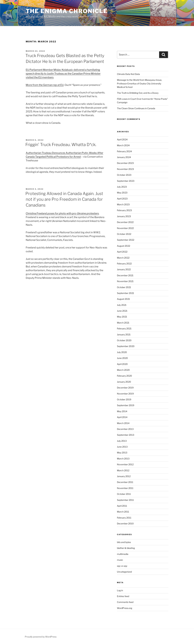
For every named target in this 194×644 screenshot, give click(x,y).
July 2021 (122, 305)
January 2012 (124, 476)
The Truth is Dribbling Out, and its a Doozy (138, 93)
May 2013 (122, 453)
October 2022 (124, 234)
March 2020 (123, 370)
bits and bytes (124, 542)
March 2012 (123, 470)
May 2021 (122, 317)
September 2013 (126, 435)
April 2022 (122, 252)
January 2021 (124, 334)
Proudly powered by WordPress (41, 637)
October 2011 (124, 494)
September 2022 (126, 240)
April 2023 (122, 199)
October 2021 (124, 287)
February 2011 (124, 518)
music (120, 560)
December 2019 (125, 388)
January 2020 (124, 382)
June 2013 (122, 447)
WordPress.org (125, 608)
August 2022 (124, 246)
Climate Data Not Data (128, 74)
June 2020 (122, 358)
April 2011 (122, 506)
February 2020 (124, 376)
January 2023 (124, 216)
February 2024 (124, 151)
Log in (120, 590)
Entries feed (123, 596)
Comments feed (125, 602)
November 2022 (125, 228)
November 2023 (125, 169)
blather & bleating (126, 548)
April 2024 (122, 139)
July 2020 (122, 352)
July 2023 (122, 187)
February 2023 (124, 210)
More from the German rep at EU (45, 85)
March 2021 (123, 323)
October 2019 (124, 399)
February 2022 (124, 264)
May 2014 (122, 411)
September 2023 (126, 181)
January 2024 (124, 157)
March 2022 (123, 258)
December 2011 (125, 482)
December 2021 (125, 275)
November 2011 (125, 488)
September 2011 (125, 500)
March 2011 (123, 512)
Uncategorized (124, 572)
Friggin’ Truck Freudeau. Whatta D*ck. (61, 145)
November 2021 (125, 281)
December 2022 (125, 222)
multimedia (123, 554)
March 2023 (123, 204)
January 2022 (124, 269)
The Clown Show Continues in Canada (136, 108)
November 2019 (125, 394)
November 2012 (125, 464)
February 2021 (124, 328)
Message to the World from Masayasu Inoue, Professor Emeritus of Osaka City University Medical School (139, 83)
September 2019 (126, 405)
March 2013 (123, 459)
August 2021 (123, 299)
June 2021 (122, 311)
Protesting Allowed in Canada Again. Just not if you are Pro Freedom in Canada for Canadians (64, 199)
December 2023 (125, 163)
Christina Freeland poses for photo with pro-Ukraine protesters (62, 213)
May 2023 (122, 193)
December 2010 (125, 523)
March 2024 (123, 145)
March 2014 (123, 423)
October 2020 (124, 340)
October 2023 (124, 175)
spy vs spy (122, 566)
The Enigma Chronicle (67, 11)
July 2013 (122, 441)
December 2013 (125, 429)
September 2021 (125, 293)
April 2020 (122, 364)
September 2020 (126, 346)
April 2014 (122, 417)
